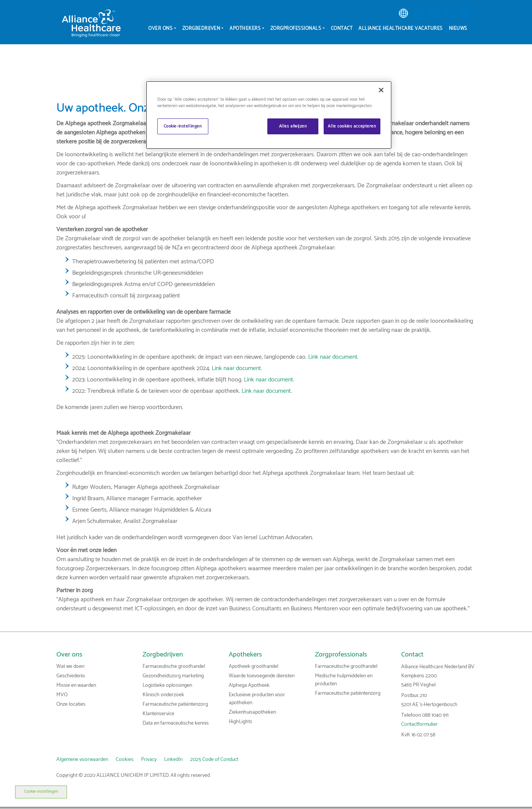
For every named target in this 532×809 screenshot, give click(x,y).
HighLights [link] (240, 722)
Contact (412, 655)
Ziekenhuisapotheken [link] (252, 712)
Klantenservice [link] (158, 714)
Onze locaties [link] (71, 704)
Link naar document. (333, 357)
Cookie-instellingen (26, 792)
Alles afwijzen (293, 126)
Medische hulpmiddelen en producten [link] (344, 680)
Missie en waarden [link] (76, 685)
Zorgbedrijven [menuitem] (201, 29)
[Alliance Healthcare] (91, 23)
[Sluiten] (381, 90)
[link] (403, 13)
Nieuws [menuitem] (458, 29)
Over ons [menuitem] (160, 29)
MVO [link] (62, 695)
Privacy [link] (149, 760)
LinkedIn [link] (173, 760)
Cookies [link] (125, 760)
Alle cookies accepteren (352, 126)
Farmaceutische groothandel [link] (174, 667)
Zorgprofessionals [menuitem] (296, 29)
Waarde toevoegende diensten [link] (262, 676)
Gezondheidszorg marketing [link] (173, 676)
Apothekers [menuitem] (245, 29)
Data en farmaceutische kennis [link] (176, 723)
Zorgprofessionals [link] (341, 655)
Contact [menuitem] (342, 29)
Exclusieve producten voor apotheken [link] (257, 699)
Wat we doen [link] (70, 667)
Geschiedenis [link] (71, 676)
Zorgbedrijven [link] (163, 655)
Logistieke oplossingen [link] (167, 685)
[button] (419, 13)
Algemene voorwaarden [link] (82, 760)
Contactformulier (420, 724)
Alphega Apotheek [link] (249, 685)
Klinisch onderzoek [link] (163, 695)
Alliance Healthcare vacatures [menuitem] (401, 29)
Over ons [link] (69, 655)
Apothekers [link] (245, 655)
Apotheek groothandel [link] (254, 667)
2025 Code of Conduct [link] (214, 760)
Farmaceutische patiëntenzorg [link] (175, 704)
